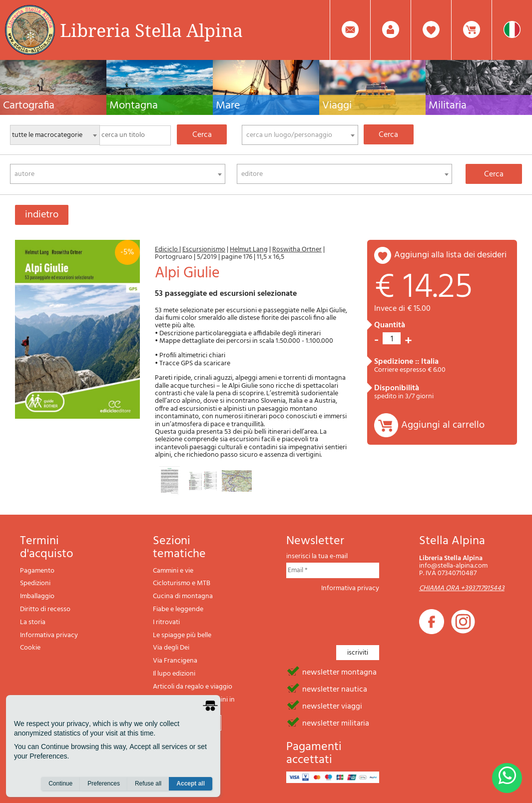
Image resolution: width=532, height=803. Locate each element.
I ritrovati (166, 622)
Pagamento (37, 571)
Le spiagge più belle (182, 635)
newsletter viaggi (332, 706)
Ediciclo (167, 250)
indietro (42, 215)
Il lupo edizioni (174, 674)
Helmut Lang (249, 250)
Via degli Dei (171, 648)
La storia (33, 622)
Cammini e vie (173, 571)
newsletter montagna (339, 672)
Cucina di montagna (183, 596)
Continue (60, 784)
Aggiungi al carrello (443, 425)
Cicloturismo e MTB (182, 583)
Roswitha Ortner (297, 250)
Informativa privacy (49, 635)
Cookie (30, 648)
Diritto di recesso (45, 609)
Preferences (104, 784)
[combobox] (300, 135)
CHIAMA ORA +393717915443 (462, 588)
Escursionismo (204, 250)
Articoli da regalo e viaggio (193, 687)
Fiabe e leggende (178, 609)
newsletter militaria (336, 723)
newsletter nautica (335, 689)
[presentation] (362, 616)
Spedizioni (35, 583)
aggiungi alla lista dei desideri (450, 255)
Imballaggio (37, 596)
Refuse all (148, 784)
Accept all (191, 784)
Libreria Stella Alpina (151, 30)
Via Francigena (175, 661)
